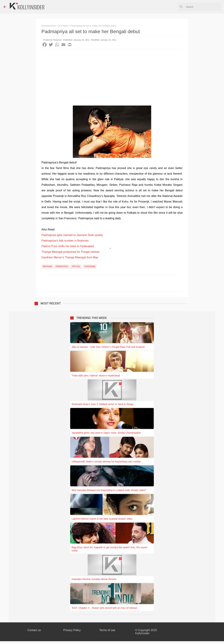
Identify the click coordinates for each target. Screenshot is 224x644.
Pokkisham (90, 266)
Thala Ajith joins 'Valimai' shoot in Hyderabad (96, 376)
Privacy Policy (72, 630)
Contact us (34, 630)
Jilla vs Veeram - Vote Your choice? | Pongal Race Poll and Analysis (108, 347)
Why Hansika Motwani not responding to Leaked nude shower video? (109, 490)
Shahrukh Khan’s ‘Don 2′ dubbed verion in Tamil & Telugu (103, 404)
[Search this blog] (203, 7)
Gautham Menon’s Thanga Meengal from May (70, 257)
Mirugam (47, 266)
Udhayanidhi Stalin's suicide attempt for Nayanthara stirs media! (106, 462)
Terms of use (107, 630)
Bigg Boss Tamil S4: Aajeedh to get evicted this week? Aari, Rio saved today (109, 549)
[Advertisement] (112, 76)
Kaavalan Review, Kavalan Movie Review (94, 579)
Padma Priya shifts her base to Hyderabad (68, 246)
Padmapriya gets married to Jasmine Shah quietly (72, 235)
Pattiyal (76, 266)
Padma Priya (62, 266)
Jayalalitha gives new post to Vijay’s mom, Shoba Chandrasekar (106, 433)
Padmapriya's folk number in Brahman (65, 241)
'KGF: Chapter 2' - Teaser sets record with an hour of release (104, 608)
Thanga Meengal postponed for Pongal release (71, 252)
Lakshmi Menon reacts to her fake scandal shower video (102, 519)
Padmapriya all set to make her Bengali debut (93, 26)
